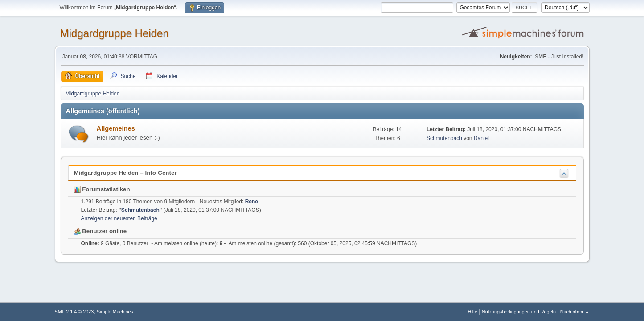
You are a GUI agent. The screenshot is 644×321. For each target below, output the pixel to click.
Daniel (481, 138)
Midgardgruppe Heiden (115, 33)
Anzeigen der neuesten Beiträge (119, 218)
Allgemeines (116, 128)
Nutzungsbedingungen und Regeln (519, 312)
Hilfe (472, 312)
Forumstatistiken (102, 189)
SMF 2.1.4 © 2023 (74, 312)
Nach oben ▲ (575, 312)
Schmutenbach (444, 138)
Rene (252, 202)
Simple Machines (115, 312)
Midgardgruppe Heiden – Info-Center (125, 173)
